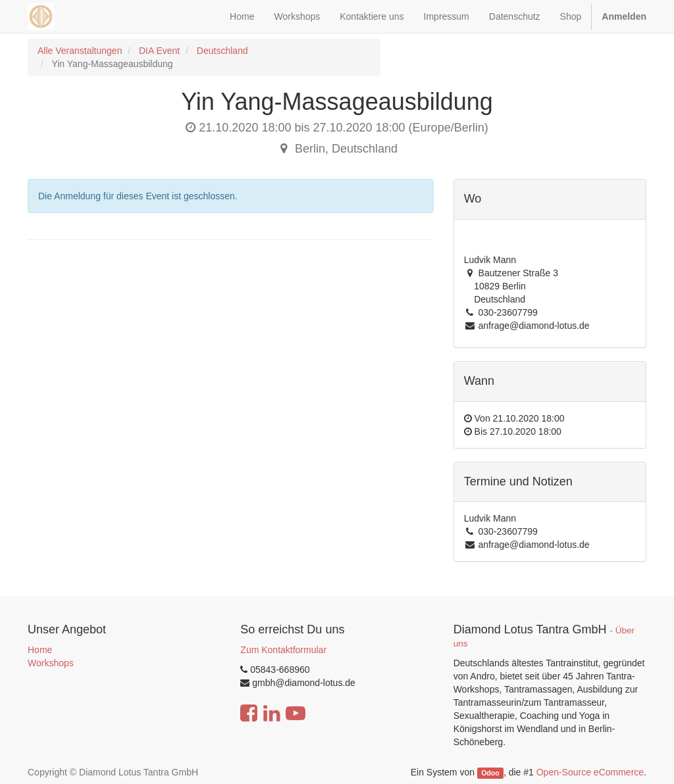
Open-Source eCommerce (590, 772)
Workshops (51, 663)
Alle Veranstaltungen (80, 51)
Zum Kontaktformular (283, 650)
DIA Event (159, 51)
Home (40, 650)
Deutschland (222, 51)
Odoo (490, 773)
